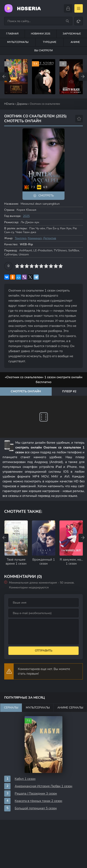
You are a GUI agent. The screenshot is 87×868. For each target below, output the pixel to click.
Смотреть (46, 196)
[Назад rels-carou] (4, 538)
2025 (26, 216)
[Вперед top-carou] (83, 77)
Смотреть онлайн (26, 391)
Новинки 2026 (41, 34)
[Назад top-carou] (4, 77)
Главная (12, 34)
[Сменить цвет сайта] (79, 21)
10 (61, 266)
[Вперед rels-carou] (83, 538)
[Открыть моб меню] (79, 8)
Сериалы (11, 708)
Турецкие (50, 42)
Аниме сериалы (70, 708)
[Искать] (67, 21)
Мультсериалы (18, 42)
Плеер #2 (69, 391)
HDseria (29, 9)
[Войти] (68, 8)
